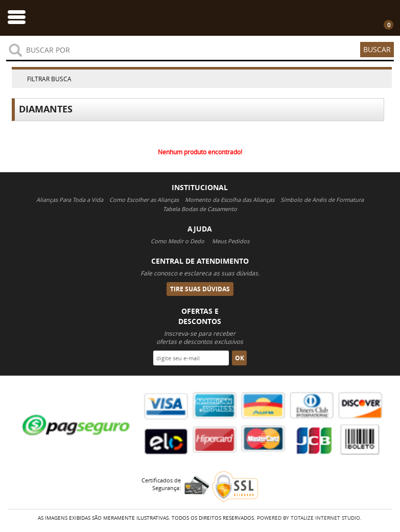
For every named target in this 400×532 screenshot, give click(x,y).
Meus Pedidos (231, 241)
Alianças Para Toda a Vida (70, 200)
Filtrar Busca (49, 79)
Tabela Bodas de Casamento (200, 209)
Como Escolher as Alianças (144, 200)
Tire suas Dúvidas (200, 289)
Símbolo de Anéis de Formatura (322, 200)
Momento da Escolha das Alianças (230, 200)
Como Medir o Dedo (178, 241)
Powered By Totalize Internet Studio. (309, 518)
